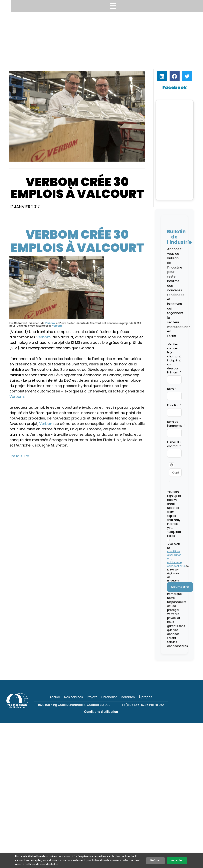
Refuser (155, 860)
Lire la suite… (20, 456)
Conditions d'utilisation (101, 712)
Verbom (50, 323)
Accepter (177, 860)
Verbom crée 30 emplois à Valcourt (77, 241)
